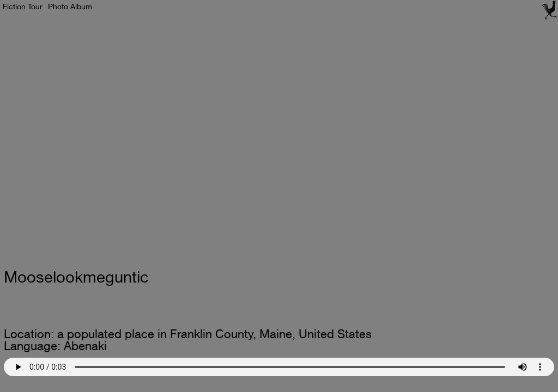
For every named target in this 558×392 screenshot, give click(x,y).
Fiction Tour (23, 6)
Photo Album (70, 6)
